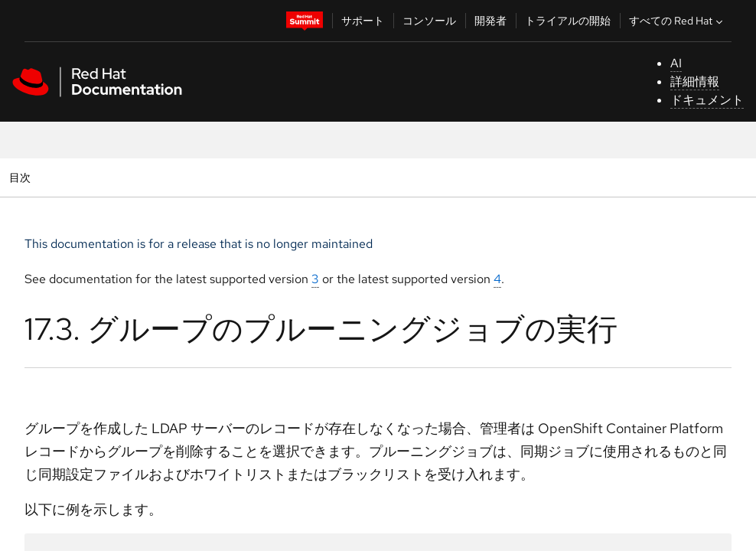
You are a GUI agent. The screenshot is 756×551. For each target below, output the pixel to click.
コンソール (429, 21)
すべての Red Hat (678, 21)
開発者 (490, 21)
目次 (22, 177)
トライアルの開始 (568, 21)
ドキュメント (707, 100)
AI (676, 63)
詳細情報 (695, 82)
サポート (363, 21)
